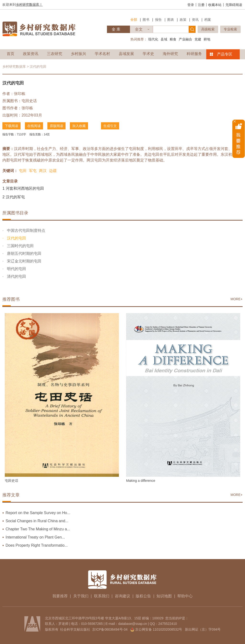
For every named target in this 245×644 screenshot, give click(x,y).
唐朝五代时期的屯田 (24, 253)
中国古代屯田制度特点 (26, 230)
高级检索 (208, 29)
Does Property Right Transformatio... (37, 545)
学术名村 (102, 54)
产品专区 (225, 54)
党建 (198, 39)
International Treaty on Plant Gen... (35, 537)
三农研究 (55, 54)
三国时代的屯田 (20, 246)
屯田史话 (29, 101)
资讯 (195, 20)
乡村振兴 (78, 54)
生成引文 (110, 126)
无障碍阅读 (234, 5)
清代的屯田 (16, 276)
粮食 (173, 39)
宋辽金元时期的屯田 (24, 261)
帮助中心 (185, 596)
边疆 (53, 171)
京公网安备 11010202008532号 (159, 629)
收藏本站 (215, 5)
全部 (134, 20)
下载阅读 (11, 126)
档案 (208, 20)
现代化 (153, 39)
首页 (11, 54)
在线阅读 (34, 126)
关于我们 (81, 596)
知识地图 (164, 596)
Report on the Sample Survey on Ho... (38, 513)
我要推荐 (60, 596)
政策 (183, 20)
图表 (171, 20)
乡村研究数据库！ (29, 5)
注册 (201, 5)
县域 (164, 39)
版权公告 (143, 596)
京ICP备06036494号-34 (110, 629)
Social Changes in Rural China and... (37, 521)
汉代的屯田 (16, 238)
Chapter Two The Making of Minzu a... (38, 529)
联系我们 (102, 596)
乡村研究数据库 (14, 67)
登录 (191, 5)
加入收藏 (79, 126)
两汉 (43, 171)
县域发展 (126, 54)
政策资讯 (31, 54)
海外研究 (170, 54)
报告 (158, 20)
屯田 (23, 171)
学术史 (148, 54)
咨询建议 (122, 596)
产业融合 (185, 39)
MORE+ (237, 299)
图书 (146, 20)
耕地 (207, 39)
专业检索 (230, 29)
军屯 (33, 171)
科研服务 (194, 54)
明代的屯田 (16, 269)
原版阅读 (56, 126)
